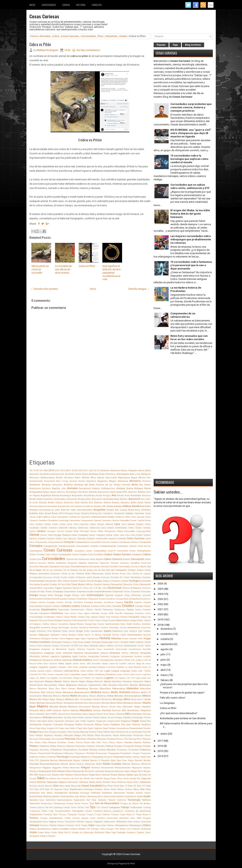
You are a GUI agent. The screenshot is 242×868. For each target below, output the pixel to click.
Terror (77, 803)
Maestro (75, 682)
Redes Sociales (112, 764)
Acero (85, 474)
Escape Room (122, 599)
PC (149, 732)
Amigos (117, 485)
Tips (93, 807)
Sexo (56, 786)
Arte (114, 495)
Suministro (51, 800)
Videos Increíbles (61, 829)
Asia (40, 499)
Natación (57, 710)
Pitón (99, 743)
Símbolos (99, 789)
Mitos (127, 699)
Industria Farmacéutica (86, 653)
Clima (109, 535)
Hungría (56, 646)
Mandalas (128, 682)
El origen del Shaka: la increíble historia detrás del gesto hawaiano (190, 214)
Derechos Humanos (120, 563)
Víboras (111, 825)
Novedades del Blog (62, 718)
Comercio (112, 539)
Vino (129, 829)
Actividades (123, 474)
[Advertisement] (90, 431)
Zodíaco (43, 836)
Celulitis (147, 528)
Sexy (105, 786)
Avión (51, 502)
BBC (104, 506)
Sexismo (49, 786)
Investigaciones (107, 660)
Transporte (78, 811)
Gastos (101, 624)
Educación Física (131, 584)
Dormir (74, 581)
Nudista (96, 718)
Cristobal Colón (43, 555)
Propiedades (126, 753)
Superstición (80, 800)
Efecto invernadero (46, 588)
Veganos (89, 822)
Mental (66, 696)
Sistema (129, 789)
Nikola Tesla (102, 714)
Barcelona (34, 506)
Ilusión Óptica (144, 646)
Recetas (147, 760)
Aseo (127, 496)
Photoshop (101, 739)
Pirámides (62, 743)
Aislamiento (50, 481)
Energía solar (79, 595)
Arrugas (107, 496)
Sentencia (122, 782)
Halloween (55, 635)
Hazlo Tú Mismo (93, 635)
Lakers (49, 671)
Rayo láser (122, 760)
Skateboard (35, 793)
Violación (136, 829)
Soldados (107, 793)
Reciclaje (34, 764)
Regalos (47, 768)
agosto (165, 649)
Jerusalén (96, 664)
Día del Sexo (100, 570)
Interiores (67, 660)
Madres (58, 681)
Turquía (44, 818)
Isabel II (140, 660)
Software (96, 793)
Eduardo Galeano (102, 584)
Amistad (126, 485)
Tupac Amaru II (127, 815)
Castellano (34, 528)
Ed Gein (62, 584)
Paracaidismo (123, 728)
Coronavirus (36, 551)
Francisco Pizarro (46, 620)
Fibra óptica (84, 613)
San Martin (85, 779)
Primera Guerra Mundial (103, 750)
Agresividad (111, 478)
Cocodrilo (50, 539)
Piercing (132, 739)
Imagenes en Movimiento (54, 649)
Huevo (40, 646)
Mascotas (94, 689)
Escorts (60, 602)
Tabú (94, 800)
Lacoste (41, 671)
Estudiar (117, 606)
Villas (103, 829)
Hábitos (147, 631)
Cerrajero (51, 531)
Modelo (33, 703)
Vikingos (95, 829)
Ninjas (112, 714)
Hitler (140, 639)
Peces (32, 735)
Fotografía (134, 617)
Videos (147, 825)
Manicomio (138, 682)
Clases (92, 535)
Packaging (69, 725)
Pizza (105, 743)
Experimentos (49, 609)
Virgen (41, 832)
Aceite (78, 474)
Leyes (84, 674)
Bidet (63, 510)
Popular (161, 45)
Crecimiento (122, 551)
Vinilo (123, 829)
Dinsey (123, 574)
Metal (110, 696)
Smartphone (61, 793)
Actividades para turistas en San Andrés (183, 718)
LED (97, 671)
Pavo (145, 732)
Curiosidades (49, 5)
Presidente (83, 750)
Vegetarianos (109, 822)
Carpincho (84, 524)
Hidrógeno (46, 639)
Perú (78, 739)
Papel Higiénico (95, 728)
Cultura (147, 554)
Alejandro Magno (107, 481)
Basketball (52, 506)
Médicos (106, 692)
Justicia (83, 667)
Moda (148, 699)
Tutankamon (56, 818)
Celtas (131, 528)
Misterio (97, 699)
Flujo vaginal (91, 617)
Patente (107, 732)
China (120, 531)
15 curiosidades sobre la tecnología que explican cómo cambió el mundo (189, 159)
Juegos (33, 667)
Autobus (124, 499)
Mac (31, 682)
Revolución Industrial (94, 771)
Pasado (76, 732)
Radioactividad (66, 760)
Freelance (67, 620)
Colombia (81, 539)
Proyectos (52, 757)
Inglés (75, 657)
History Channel (129, 639)
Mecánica (68, 692)
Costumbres (100, 551)
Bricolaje (69, 513)
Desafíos (135, 563)
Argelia (36, 496)
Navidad (107, 710)
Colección (72, 539)
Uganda (85, 818)
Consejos (97, 5)
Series (136, 782)
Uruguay (147, 818)
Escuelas (98, 602)
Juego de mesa (143, 664)
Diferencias (98, 574)
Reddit (99, 764)
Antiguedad (36, 492)
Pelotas (91, 735)
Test (92, 803)
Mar (105, 685)
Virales (123, 36)
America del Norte (85, 485)
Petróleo (92, 739)
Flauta (66, 617)
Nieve (85, 714)
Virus (47, 832)
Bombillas (146, 510)
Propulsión (146, 753)
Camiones (75, 520)
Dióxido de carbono (142, 574)
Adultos (60, 478)
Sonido (130, 793)
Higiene (70, 639)
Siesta (116, 786)
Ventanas (44, 825)
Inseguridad (94, 657)
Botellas (34, 513)
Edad (68, 584)
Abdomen (105, 471)
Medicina (96, 692)
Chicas (93, 531)
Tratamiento (36, 814)
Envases (62, 599)
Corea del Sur (144, 546)
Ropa (92, 775)
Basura (62, 506)
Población (70, 746)
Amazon (46, 485)
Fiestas (104, 613)
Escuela (89, 602)
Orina (143, 721)
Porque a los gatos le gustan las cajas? (182, 693)
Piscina (79, 743)
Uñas (133, 818)
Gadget (133, 620)
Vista (60, 832)
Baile (77, 503)
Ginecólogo (114, 628)
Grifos (87, 631)
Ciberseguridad (143, 531)
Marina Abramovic (38, 689)
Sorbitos (139, 793)
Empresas (118, 591)
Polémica (91, 746)
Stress (100, 796)
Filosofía (119, 613)
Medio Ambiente (121, 692)
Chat (76, 531)
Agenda (101, 478)
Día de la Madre (139, 567)
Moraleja (106, 703)
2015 (57, 471)
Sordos (148, 793)
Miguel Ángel (49, 699)
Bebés (110, 506)
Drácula (83, 581)
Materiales (133, 688)
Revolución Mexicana (114, 771)
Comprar (69, 542)
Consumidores (83, 546)
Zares (148, 832)
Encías (127, 592)
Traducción (35, 811)
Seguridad (52, 782)
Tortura (105, 807)
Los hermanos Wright (69, 678)
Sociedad (74, 793)
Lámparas (58, 671)
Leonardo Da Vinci (38, 674)
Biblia (148, 506)
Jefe (88, 664)
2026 (160, 583)
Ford (108, 617)
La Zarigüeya (167, 703)
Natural (75, 710)
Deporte (83, 563)
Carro (93, 524)
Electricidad (114, 588)
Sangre (107, 779)
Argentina (46, 495)
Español (138, 602)
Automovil (134, 499)
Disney (97, 577)
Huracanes (65, 646)
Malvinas (99, 682)
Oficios (33, 721)
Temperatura (47, 804)
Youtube (121, 832)
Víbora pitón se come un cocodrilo (40, 269)
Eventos (147, 606)
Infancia (104, 653)
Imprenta (91, 649)
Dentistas (61, 563)
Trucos (82, 814)
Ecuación (45, 584)
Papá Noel (82, 728)
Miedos (33, 699)
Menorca (57, 696)
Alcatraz (73, 481)
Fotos (144, 617)
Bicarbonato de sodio (50, 510)
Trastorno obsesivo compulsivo (108, 811)
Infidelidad (115, 653)
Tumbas (115, 815)
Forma (124, 617)
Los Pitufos (85, 678)
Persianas (34, 739)
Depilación (72, 563)
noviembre (167, 634)
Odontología (138, 718)
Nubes (81, 718)
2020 (80, 471)
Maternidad (145, 689)
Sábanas (122, 775)
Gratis (65, 631)
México (147, 696)
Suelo (140, 796)
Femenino (44, 613)
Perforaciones (126, 735)
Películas (68, 735)
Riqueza (43, 775)
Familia (98, 610)
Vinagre (110, 829)
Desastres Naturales (39, 567)
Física (148, 613)
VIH (88, 829)
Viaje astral (101, 825)
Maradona (113, 685)
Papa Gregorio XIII (50, 728)
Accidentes (70, 474)
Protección (34, 757)
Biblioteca (34, 510)
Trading (147, 807)
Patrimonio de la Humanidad (129, 732)
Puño (32, 760)
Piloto (44, 743)
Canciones (106, 521)
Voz (81, 832)
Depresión (104, 563)
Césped (69, 531)
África (93, 478)
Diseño (57, 577)
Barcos (43, 506)
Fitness (59, 617)
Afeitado (86, 478)
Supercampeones (65, 800)
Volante (75, 832)
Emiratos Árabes (45, 592)
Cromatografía (64, 555)
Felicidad (34, 613)
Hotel (132, 642)
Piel (126, 739)
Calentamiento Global (103, 517)
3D (95, 471)
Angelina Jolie (59, 488)
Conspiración (50, 546)
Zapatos (140, 832)
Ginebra (104, 628)
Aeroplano (69, 478)
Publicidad (119, 757)
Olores (51, 721)
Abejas (124, 471)
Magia (82, 682)
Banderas (125, 503)
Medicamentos (82, 692)
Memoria (48, 696)
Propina (136, 753)
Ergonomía (93, 599)
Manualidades (51, 685)
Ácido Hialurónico (107, 474)
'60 (31, 471)
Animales (45, 36)
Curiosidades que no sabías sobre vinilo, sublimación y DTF (190, 186)
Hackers (33, 635)
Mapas (62, 685)
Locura (138, 674)
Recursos (90, 764)
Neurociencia (64, 714)
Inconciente (109, 649)
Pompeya (118, 746)
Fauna (138, 610)
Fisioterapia (49, 617)
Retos (69, 771)
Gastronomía (112, 624)
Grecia (72, 631)
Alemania (123, 481)
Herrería (147, 635)
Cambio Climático (48, 520)
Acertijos (94, 474)
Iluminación (130, 646)
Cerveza (61, 531)
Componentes (41, 542)
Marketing (82, 688)
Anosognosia (85, 488)
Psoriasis (108, 757)
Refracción (146, 764)
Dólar (60, 581)
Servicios (33, 786)
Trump (98, 815)
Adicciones (34, 478)
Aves (143, 499)
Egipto (59, 588)
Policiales (100, 746)
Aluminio (147, 481)
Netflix (54, 714)
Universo (124, 818)
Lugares (109, 678)
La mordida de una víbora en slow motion (63, 269)
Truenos (90, 815)
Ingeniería (55, 657)
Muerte (147, 703)
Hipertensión (93, 639)
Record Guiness (77, 764)
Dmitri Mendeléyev (133, 577)
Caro (76, 524)
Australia (108, 499)
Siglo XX (49, 789)
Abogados (133, 471)
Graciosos (41, 631)
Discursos (48, 577)
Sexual (85, 786)
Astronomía (72, 499)
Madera (49, 681)
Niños (128, 714)
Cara (32, 524)
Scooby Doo (135, 779)
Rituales (56, 775)
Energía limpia (63, 595)
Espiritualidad (36, 606)
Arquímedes (77, 496)
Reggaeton (57, 768)
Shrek (110, 786)
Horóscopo (107, 642)
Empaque (58, 591)
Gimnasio (94, 627)
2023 (160, 599)
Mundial (54, 707)
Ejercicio (67, 588)
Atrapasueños (84, 499)
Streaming (92, 796)
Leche (83, 671)
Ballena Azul (87, 503)
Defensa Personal (38, 563)
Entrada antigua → (139, 289)
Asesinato (136, 495)
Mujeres (43, 706)
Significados (76, 789)
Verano (61, 825)
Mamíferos (117, 682)
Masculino (105, 688)
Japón (68, 663)
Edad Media (78, 584)
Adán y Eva (135, 474)
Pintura (52, 742)
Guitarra (133, 631)
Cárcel (55, 524)
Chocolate (130, 531)
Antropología (72, 492)
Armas (56, 495)
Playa (53, 746)
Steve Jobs (74, 796)
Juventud (92, 667)
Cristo (33, 554)
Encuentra (136, 592)
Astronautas (60, 499)
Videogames (122, 825)
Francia (33, 620)
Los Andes (41, 678)
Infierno (125, 653)
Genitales (146, 624)
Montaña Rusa (82, 703)
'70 (34, 471)
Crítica (54, 555)
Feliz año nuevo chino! (173, 698)
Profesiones (69, 753)
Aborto (148, 471)
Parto (70, 732)
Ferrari (73, 613)
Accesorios (34, 474)
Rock (62, 775)
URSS (139, 818)
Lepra (67, 674)
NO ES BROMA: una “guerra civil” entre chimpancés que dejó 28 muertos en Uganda (191, 133)
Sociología (85, 793)
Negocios (146, 710)
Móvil (120, 703)
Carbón (48, 524)
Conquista (145, 542)
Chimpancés (110, 531)
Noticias (48, 717)
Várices (61, 822)
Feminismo (57, 613)
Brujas (77, 513)
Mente (74, 696)
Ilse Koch (119, 646)
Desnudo (105, 567)
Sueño (147, 796)
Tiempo (67, 807)
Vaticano (80, 822)
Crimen (132, 551)
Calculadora (63, 517)
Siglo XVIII (39, 789)
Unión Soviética (98, 818)
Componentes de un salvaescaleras (183, 315)
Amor (135, 484)
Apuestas (133, 492)
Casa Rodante (128, 524)
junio (163, 660)
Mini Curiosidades (84, 699)
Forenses (115, 617)
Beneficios (138, 506)
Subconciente (110, 796)
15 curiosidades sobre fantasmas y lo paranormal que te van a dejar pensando (191, 265)
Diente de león (68, 574)
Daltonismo (84, 559)
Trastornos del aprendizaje (137, 811)
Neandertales (133, 710)
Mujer (33, 707)
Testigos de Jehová (129, 804)
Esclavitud (135, 599)
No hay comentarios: (88, 50)
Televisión (35, 803)
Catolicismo (83, 528)
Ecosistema (35, 584)
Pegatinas (49, 735)
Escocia (42, 602)
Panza (32, 728)
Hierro (62, 639)
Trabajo (125, 807)
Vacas (45, 822)
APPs (125, 492)
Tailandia (102, 800)
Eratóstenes (82, 599)
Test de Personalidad (107, 803)
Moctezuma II (137, 699)
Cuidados (137, 554)
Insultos (147, 657)
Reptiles (147, 768)
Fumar (98, 620)
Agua (134, 477)
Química (44, 760)
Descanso (55, 566)
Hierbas (55, 639)
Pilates (38, 743)
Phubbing (111, 739)
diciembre (166, 629)
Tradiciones (136, 807)
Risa (49, 775)
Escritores (78, 602)
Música (96, 707)
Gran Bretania (54, 631)
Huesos (33, 646)
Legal (107, 671)
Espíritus (48, 606)
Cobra (56, 36)
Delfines (51, 563)
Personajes (45, 739)
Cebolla (111, 528)
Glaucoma (146, 628)
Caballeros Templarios (114, 513)
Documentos (51, 581)
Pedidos (39, 735)
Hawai (80, 635)
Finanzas (129, 613)
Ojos (44, 721)
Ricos (140, 771)
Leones (51, 674)
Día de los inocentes (52, 570)
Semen (99, 782)
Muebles (138, 703)
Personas (70, 739)
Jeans (83, 664)
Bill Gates (71, 510)
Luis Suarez (120, 678)
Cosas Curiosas (44, 16)
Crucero (75, 555)
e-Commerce (115, 581)
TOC (98, 807)
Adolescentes (48, 477)
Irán (133, 660)
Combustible (101, 539)
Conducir (135, 542)
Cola (65, 539)
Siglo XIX (132, 786)
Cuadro (83, 554)
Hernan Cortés (119, 635)
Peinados (58, 735)
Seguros (63, 782)
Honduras (67, 642)
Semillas (107, 782)
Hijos (83, 639)
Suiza (42, 800)
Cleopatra (101, 535)
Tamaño (112, 800)
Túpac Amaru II (143, 815)
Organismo (101, 721)
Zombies (51, 836)
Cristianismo (144, 551)
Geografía (35, 627)
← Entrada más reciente (44, 289)
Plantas (147, 742)
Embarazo (136, 588)
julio (163, 654)
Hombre (34, 642)
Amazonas (57, 485)
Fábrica (90, 610)
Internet (77, 660)
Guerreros (117, 631)
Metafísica (102, 696)
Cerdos (33, 531)
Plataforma (44, 746)
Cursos (70, 559)
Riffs (31, 775)
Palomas (136, 725)
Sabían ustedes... (168, 492)
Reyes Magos (131, 771)
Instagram (115, 657)
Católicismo (95, 528)
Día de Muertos (71, 570)
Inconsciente (121, 649)
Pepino (116, 735)
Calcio (54, 517)
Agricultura (124, 477)
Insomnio (105, 657)
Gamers (54, 624)
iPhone (127, 660)
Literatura (110, 674)
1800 (45, 471)
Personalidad (58, 739)
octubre (165, 639)
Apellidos (93, 492)
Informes (45, 657)
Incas (99, 649)
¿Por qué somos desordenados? (179, 713)
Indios (59, 653)
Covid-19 (112, 551)
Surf (88, 800)
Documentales (37, 581)
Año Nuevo (83, 492)
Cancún (115, 521)
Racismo (54, 760)
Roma (78, 775)
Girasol (123, 628)
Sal (140, 775)
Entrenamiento (36, 599)
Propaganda (114, 753)
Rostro (98, 775)
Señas (130, 782)
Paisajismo (89, 725)
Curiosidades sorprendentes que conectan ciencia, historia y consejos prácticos (191, 107)
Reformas (136, 764)
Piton (100, 36)
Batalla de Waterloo (84, 506)
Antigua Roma (142, 488)
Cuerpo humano (122, 554)
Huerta (148, 642)
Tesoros (85, 804)
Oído (39, 721)
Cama (148, 517)
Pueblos (128, 757)
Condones (125, 542)
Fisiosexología (36, 617)
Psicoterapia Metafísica (80, 757)
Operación (59, 721)
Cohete (59, 539)
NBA (124, 710)
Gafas (140, 620)
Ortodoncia (35, 725)
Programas (80, 753)
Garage (88, 624)
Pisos (87, 742)
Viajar (91, 825)
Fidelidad (95, 613)
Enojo (127, 595)
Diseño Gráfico (68, 577)
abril (163, 670)
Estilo (102, 606)
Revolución (78, 771)
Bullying (94, 513)
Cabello (129, 513)
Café (39, 517)
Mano (148, 681)
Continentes (123, 546)
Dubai (106, 581)
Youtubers (131, 832)
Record (64, 764)
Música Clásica (108, 707)
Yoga (113, 832)
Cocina (42, 539)
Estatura (95, 606)
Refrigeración (35, 768)
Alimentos (135, 481)
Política (109, 746)
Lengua (115, 671)
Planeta (128, 742)
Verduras (70, 825)
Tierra (73, 807)
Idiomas (94, 646)
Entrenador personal (141, 595)
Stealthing (48, 796)
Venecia (137, 822)
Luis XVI (130, 678)
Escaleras (111, 599)
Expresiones (64, 610)
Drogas (99, 581)
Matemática (119, 688)
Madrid (66, 682)
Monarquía (51, 703)
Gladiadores (134, 627)
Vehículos (121, 822)
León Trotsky (144, 671)
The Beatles (145, 804)
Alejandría (91, 481)
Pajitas (106, 725)
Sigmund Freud (61, 789)
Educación (116, 584)
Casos (148, 524)
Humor (47, 646)
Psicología (63, 757)
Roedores (69, 775)
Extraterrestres (78, 610)
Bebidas (118, 506)
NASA (49, 710)
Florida (81, 617)
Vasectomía (70, 822)
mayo (164, 665)
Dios (129, 574)
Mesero (93, 696)
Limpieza (100, 674)
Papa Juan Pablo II (68, 728)
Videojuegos (135, 825)
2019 (160, 620)
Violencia (146, 829)
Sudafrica (121, 796)
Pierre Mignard (144, 739)
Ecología (134, 581)
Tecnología (134, 800)
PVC (37, 760)
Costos (89, 551)
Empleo (90, 592)
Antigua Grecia (125, 488)
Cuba (90, 555)
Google (33, 631)
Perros (148, 735)
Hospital (124, 642)
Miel (40, 699)
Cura (39, 559)
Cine (50, 535)
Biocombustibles (85, 510)
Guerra (107, 631)
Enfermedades (95, 595)
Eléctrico (126, 588)
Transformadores (63, 811)
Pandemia (146, 725)
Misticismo (107, 699)
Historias (116, 638)
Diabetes (132, 570)
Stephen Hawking (61, 796)
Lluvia (126, 674)
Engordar (109, 595)
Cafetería (46, 517)
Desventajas (125, 567)
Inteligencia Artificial (52, 660)
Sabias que (132, 775)
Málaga (90, 682)
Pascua (84, 732)
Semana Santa (87, 782)
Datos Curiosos (113, 559)
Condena (114, 542)
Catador (44, 528)
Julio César (73, 667)
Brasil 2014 (58, 513)
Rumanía (106, 775)
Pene (97, 735)
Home (34, 36)
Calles (128, 517)
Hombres (45, 642)
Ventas (53, 825)
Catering (72, 528)
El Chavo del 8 (87, 588)
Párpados (62, 732)
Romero (85, 775)
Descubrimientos (80, 566)
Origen (135, 721)
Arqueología (65, 496)
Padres (79, 725)
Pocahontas (81, 746)
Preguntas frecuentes (39, 750)
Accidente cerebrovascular (52, 474)
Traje (51, 811)
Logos (32, 678)
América (68, 485)
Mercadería (83, 696)
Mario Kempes (68, 689)
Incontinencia (135, 649)
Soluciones (119, 793)
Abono (141, 471)
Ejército (76, 588)
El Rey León (101, 588)
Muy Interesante (125, 707)
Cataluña (53, 528)
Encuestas (146, 592)
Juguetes (43, 667)
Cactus (33, 517)
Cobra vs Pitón (40, 44)
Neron (48, 714)
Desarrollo (146, 563)
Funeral (105, 620)
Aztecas (59, 503)
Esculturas (109, 602)
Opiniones (69, 721)
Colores (91, 539)
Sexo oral (76, 786)
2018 (75, 470)
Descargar (65, 567)
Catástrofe (63, 528)
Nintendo (120, 714)
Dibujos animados (39, 574)
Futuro (126, 620)
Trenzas (62, 815)
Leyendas (75, 674)
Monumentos (95, 703)
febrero (165, 680)
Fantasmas (120, 610)
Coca (122, 535)
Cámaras (34, 521)
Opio (77, 721)
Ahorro (142, 477)
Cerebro (41, 531)
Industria (68, 653)
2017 (68, 470)
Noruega (147, 714)
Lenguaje (125, 671)
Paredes (147, 728)
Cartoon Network (105, 524)
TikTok (80, 807)
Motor (113, 703)
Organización (114, 721)
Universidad (112, 818)
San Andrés (51, 779)
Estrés (109, 606)
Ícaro (81, 646)
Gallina (46, 624)
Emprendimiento (103, 591)
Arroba (99, 496)
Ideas (86, 646)
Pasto (100, 732)
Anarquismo (35, 488)
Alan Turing (62, 481)
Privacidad (133, 750)
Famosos (108, 610)
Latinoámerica (71, 671)
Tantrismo (121, 800)
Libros (91, 674)
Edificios (89, 584)
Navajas (97, 710)
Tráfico (44, 811)
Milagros (60, 699)
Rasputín (106, 760)
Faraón (130, 610)
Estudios (128, 606)
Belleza (127, 506)
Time (87, 807)
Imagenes (35, 649)
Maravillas (124, 685)
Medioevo (135, 692)
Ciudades (83, 535)
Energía (34, 595)
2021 (86, 471)
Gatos (123, 624)
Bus (100, 513)
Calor (134, 517)
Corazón (133, 546)
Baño (134, 502)
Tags (175, 45)
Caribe (62, 524)
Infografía (145, 653)
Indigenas (49, 653)
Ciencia (66, 5)
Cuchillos (98, 554)
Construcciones (67, 546)
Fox (149, 617)
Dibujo (148, 570)
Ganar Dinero (77, 624)
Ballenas (98, 503)
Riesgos (147, 771)
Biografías (100, 510)
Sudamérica (131, 796)
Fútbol (119, 620)
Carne (69, 524)
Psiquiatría (97, 757)
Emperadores (70, 592)
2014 (51, 470)
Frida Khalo (77, 620)
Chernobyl (84, 531)
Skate (148, 789)
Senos (114, 782)
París (41, 732)
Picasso (120, 739)
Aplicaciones (104, 492)
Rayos (131, 760)
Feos (67, 613)
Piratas (71, 743)
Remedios (96, 768)
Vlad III (67, 832)
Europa (139, 606)
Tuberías (106, 815)
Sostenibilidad (36, 796)
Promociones (101, 753)
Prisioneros (122, 750)
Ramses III (95, 760)
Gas (95, 624)
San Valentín (97, 779)
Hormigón (96, 642)
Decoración (138, 559)
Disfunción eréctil (84, 577)
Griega (79, 631)
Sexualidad (96, 786)
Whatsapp (89, 832)
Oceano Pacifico (123, 717)
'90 (41, 471)
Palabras (115, 725)
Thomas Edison (37, 807)
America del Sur (104, 485)
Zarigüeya (34, 836)
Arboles (142, 492)
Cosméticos (79, 551)
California (120, 517)
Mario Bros (54, 689)
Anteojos (96, 488)
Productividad (44, 753)
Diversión (105, 577)
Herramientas (135, 635)
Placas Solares (116, 743)
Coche (139, 535)
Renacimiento (107, 768)
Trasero (88, 811)
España (129, 602)
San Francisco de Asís (68, 779)
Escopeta (51, 602)
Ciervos (43, 535)
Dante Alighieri (97, 559)
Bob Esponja (121, 510)
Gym (140, 631)
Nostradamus (36, 718)
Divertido (115, 577)
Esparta (147, 602)
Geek (129, 624)
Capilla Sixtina (144, 521)
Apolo (113, 492)
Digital (108, 574)
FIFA (111, 613)
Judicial (131, 664)
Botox (41, 513)
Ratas (113, 760)
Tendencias (59, 803)
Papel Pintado (109, 728)
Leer (101, 671)
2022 (160, 604)
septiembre (167, 644)
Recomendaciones (50, 764)
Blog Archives (193, 45)
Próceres (33, 753)
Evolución (35, 610)
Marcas (134, 685)
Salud (41, 778)
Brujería (85, 513)
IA (72, 646)
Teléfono (146, 800)
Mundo (63, 707)
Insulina (138, 657)
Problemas (145, 750)
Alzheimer (35, 485)
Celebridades (121, 528)
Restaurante (45, 771)
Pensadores (106, 735)
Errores (102, 599)
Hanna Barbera (69, 635)
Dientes (80, 574)
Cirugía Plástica (62, 535)
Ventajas (34, 825)
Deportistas (93, 563)
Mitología (118, 699)
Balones (107, 503)
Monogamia (69, 703)
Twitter (68, 818)
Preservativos (70, 750)
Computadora (82, 542)
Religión (86, 768)
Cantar (133, 521)
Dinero (115, 574)
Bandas (116, 503)
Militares (70, 699)
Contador (94, 546)
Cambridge (64, 521)
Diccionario (55, 574)
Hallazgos (44, 635)
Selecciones (73, 782)
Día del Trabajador (117, 570)
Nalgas (137, 707)
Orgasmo (126, 721)
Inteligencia (36, 660)
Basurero (71, 506)
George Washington (60, 628)
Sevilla (41, 786)
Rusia (114, 775)
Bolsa (137, 510)
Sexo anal (65, 786)
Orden (83, 721)
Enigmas (119, 595)
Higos (77, 639)
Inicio (32, 5)
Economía (145, 581)
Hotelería (139, 642)
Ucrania (76, 818)
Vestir (78, 825)
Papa (38, 728)
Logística (146, 674)
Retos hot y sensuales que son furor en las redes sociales (189, 338)
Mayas (59, 692)
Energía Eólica (46, 595)
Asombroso (48, 499)
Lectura (90, 671)
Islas (40, 663)
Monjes (60, 703)
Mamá (108, 681)
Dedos (148, 559)
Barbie (148, 503)
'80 (37, 471)
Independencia (36, 653)
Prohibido (91, 753)
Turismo (34, 818)
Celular (138, 528)
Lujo (138, 678)
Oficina (147, 718)
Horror (117, 642)
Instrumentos (127, 657)
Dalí (76, 559)
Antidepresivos (108, 488)
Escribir (69, 602)
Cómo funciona (136, 538)
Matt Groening (48, 692)
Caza (104, 528)
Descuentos (95, 567)
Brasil (48, 513)
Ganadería (64, 624)
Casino (140, 524)
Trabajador (114, 807)
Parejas (34, 732)
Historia (81, 5)
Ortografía (47, 725)
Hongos (87, 642)
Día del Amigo (86, 570)
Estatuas (86, 606)
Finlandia (139, 613)
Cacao (148, 513)
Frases (58, 620)
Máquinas (71, 685)
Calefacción (75, 517)
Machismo (39, 682)
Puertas (136, 757)
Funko (112, 620)
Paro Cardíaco (51, 732)
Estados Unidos (71, 606)
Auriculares (97, 499)
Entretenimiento (50, 599)
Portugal (147, 746)
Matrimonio (35, 692)
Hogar (147, 638)
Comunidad (95, 542)
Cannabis (125, 520)
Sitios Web (139, 789)
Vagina (52, 822)
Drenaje (91, 581)
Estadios (57, 606)
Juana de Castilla (118, 664)
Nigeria (92, 714)
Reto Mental (58, 771)
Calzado (141, 517)
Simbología (89, 789)
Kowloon (101, 667)
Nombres (137, 714)
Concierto (105, 542)
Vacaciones (36, 822)
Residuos (34, 771)
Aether (78, 478)
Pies (31, 743)
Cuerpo (108, 554)
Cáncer (97, 520)
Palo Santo (126, 725)
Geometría (45, 628)
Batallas (98, 506)
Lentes (134, 671)
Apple (119, 492)
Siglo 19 (123, 786)
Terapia (70, 804)
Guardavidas (97, 631)
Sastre (126, 779)
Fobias (102, 617)
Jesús (105, 663)
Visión (54, 832)
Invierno (119, 660)
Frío (85, 620)
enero (164, 734)
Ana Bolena (145, 485)
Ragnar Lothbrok (81, 760)
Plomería (61, 746)
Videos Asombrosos (40, 829)
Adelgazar (146, 474)
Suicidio (34, 800)
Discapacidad (36, 577)
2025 (91, 471)
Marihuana (145, 685)
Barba (141, 503)
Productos (57, 753)
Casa (117, 524)
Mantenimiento (36, 685)
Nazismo (116, 710)
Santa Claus (117, 779)
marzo (164, 675)
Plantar (137, 742)
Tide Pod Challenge (54, 807)
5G (99, 471)
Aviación (43, 503)
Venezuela (146, 822)
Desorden (114, 567)
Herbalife (107, 635)
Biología (110, 510)
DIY (121, 577)
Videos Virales (78, 829)
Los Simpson (97, 678)
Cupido (33, 559)
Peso (84, 739)
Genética (137, 624)
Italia (61, 663)
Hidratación (35, 639)
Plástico (34, 746)
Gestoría (74, 628)
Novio (75, 718)
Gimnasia (84, 628)
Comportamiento (56, 542)
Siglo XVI (141, 786)
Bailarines (69, 503)
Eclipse (125, 581)
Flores (74, 617)
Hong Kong (78, 642)
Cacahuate (139, 513)
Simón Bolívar (118, 789)
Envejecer (72, 599)
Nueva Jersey (107, 718)
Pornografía (129, 746)
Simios (107, 789)
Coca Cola (130, 535)
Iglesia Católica (107, 646)
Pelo (84, 735)
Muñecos (73, 707)
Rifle (36, 775)
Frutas (91, 620)
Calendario (85, 517)
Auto (116, 499)
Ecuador (53, 584)
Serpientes (111, 36)
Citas (74, 535)
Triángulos (72, 815)
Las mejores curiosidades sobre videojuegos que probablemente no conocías (191, 239)
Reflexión (126, 764)
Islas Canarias (50, 664)
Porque (138, 746)
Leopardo (59, 674)
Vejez (130, 822)
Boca (131, 510)
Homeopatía (56, 642)
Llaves (119, 674)
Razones (139, 760)
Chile (100, 531)
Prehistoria (56, 750)
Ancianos (46, 488)
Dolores (67, 581)
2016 (63, 471)
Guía (126, 631)
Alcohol (82, 481)
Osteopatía (58, 725)
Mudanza (128, 703)
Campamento (87, 521)
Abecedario (115, 471)
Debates (127, 559)
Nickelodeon (77, 714)
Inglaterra (66, 656)
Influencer (134, 653)
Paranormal (136, 728)
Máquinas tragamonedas (90, 685)
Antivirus (61, 492)
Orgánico (91, 721)
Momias (41, 703)
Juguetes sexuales (57, 667)
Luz (149, 678)
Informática (35, 657)
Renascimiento (123, 768)
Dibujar (140, 570)
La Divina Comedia (115, 667)
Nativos (66, 710)
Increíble (147, 649)
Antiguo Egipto (49, 492)
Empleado (82, 592)
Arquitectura (90, 496)
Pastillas (93, 732)
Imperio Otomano (77, 649)
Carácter (39, 524)
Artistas (121, 496)
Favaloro (147, 610)
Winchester (99, 832)
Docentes (147, 577)
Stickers (83, 796)
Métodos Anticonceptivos (128, 696)
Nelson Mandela (37, 714)
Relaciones (75, 768)
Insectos (83, 657)
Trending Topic (50, 815)
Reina (66, 768)
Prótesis (43, 757)
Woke (108, 832)
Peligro (78, 735)
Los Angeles (52, 678)
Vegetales (98, 822)
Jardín (76, 664)
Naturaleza (86, 710)
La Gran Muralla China (136, 667)
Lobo (132, 674)
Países (99, 725)
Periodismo (138, 735)
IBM (76, 646)
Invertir (96, 660)
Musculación (85, 707)
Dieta (88, 574)
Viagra (84, 825)
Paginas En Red (127, 864)
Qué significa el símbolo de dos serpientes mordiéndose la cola (111, 273)
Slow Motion (47, 793)
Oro (149, 721)
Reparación (137, 768)
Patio (113, 732)
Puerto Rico (145, 757)
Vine (117, 829)
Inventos (87, 660)
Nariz (43, 710)
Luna (143, 678)
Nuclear (88, 718)
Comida (122, 539)
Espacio (119, 602)
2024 (160, 594)
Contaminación (108, 546)
